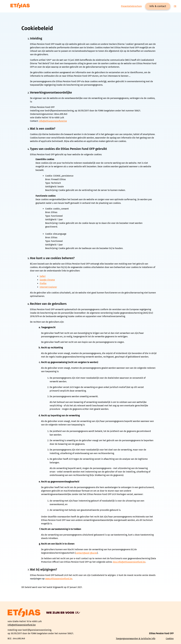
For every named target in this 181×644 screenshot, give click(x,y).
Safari (43, 276)
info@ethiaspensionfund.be (53, 121)
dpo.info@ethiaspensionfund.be (129, 562)
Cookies (170, 639)
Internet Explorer (48, 287)
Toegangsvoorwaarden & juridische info (136, 639)
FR (175, 6)
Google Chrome (47, 280)
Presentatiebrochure (131, 6)
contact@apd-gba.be (86, 553)
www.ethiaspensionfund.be (59, 579)
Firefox (43, 283)
